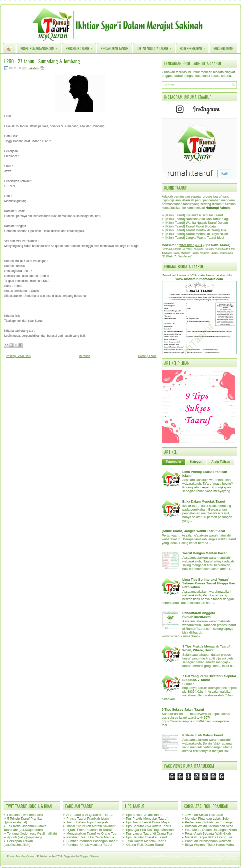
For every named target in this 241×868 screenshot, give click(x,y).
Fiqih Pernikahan (194, 47)
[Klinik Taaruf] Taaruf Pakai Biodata (191, 226)
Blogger (84, 856)
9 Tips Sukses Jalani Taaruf (183, 709)
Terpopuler (173, 462)
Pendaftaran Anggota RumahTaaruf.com (199, 615)
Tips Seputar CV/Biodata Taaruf (148, 826)
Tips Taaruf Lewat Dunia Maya (147, 822)
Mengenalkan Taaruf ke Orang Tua (91, 833)
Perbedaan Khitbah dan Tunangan (210, 822)
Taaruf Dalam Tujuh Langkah (87, 822)
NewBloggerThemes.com (223, 859)
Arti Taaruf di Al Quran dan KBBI (89, 815)
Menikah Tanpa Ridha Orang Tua (209, 837)
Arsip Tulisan (221, 462)
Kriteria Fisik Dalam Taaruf (203, 735)
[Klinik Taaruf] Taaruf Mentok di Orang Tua (196, 230)
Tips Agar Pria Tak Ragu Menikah (149, 830)
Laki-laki (33, 68)
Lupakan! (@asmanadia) (25, 815)
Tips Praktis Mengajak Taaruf (146, 818)
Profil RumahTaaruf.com (41, 47)
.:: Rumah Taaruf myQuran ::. (20, 856)
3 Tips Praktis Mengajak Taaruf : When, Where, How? (207, 648)
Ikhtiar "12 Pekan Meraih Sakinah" (91, 826)
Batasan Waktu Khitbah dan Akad (209, 826)
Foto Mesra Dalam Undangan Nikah (211, 830)
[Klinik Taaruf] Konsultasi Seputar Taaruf (194, 215)
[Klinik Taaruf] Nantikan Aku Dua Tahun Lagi (197, 219)
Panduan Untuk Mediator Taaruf (89, 845)
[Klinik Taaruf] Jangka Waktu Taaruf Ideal (195, 238)
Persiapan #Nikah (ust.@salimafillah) (18, 843)
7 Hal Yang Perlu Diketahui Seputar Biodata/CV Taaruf (209, 678)
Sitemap (95, 856)
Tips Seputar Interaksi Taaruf (146, 837)
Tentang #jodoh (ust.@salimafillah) (32, 833)
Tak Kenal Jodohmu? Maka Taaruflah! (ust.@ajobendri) (25, 828)
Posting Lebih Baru (18, 356)
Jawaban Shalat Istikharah (204, 815)
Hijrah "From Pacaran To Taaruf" (90, 830)
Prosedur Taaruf (81, 47)
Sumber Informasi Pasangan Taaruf (92, 841)
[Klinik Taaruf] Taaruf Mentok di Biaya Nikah (197, 234)
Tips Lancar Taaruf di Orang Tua (149, 833)
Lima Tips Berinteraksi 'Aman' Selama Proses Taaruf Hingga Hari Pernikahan (209, 583)
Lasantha (198, 856)
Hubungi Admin (223, 48)
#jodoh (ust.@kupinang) (24, 837)
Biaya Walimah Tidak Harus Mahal (210, 845)
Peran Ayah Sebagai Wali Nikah (208, 833)
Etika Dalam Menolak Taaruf (204, 501)
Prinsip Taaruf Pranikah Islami (88, 818)
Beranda (85, 356)
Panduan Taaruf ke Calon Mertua (90, 837)
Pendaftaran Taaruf (114, 48)
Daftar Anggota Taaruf (156, 47)
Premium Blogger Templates (221, 856)
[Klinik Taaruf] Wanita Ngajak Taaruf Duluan (197, 223)
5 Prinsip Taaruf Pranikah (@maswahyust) (23, 820)
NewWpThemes (161, 856)
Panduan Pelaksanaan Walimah (208, 841)
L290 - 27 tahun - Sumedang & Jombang (42, 61)
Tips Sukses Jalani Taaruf (144, 815)
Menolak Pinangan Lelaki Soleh (208, 818)
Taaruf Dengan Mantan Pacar (204, 553)
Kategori (196, 462)
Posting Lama (147, 356)
